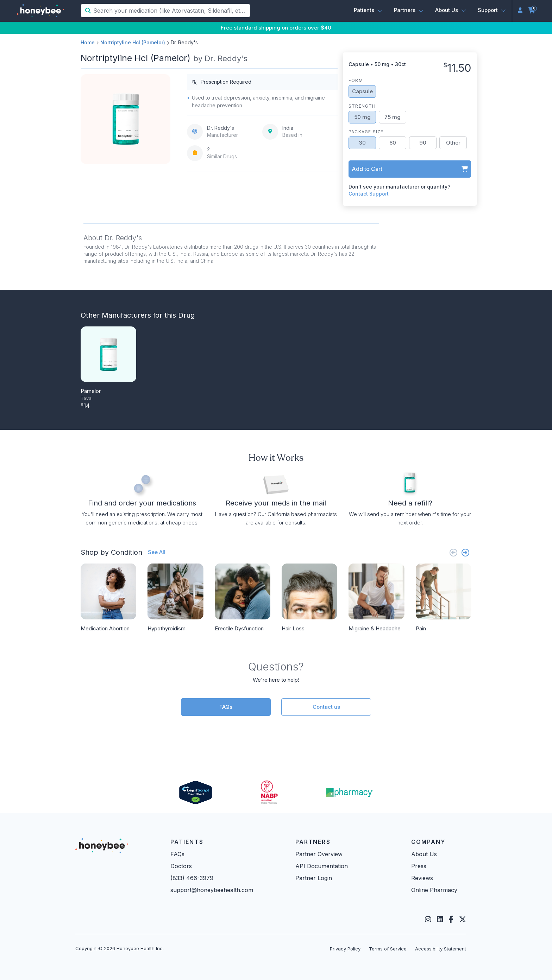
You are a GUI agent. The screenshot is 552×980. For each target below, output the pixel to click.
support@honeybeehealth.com (212, 890)
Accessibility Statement (441, 949)
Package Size (366, 132)
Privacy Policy (345, 949)
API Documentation (322, 866)
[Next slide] (465, 552)
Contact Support (369, 194)
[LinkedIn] (440, 919)
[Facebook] (451, 919)
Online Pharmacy (434, 890)
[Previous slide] (453, 552)
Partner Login (314, 878)
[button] (368, 10)
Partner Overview (319, 854)
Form (356, 80)
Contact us (326, 707)
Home (88, 42)
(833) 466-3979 (192, 878)
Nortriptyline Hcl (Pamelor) (133, 42)
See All (157, 552)
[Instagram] (428, 919)
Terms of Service (388, 949)
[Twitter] (463, 919)
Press (419, 866)
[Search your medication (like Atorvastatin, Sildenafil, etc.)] (171, 11)
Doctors (181, 866)
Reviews (422, 878)
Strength (362, 106)
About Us (424, 854)
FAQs (226, 707)
